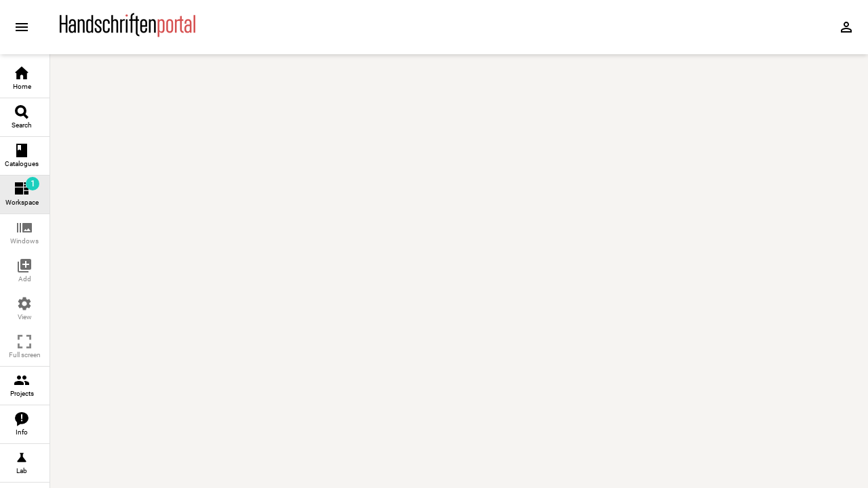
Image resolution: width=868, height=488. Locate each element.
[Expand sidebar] (22, 27)
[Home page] (127, 34)
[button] (25, 233)
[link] (25, 79)
